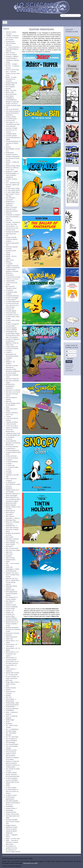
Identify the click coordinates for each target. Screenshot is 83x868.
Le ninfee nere (10, 465)
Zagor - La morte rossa (13, 839)
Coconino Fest (10, 121)
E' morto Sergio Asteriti (13, 190)
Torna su (78, 866)
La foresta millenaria (12, 447)
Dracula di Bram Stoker (13, 166)
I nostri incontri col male (13, 277)
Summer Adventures (12, 709)
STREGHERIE (10, 707)
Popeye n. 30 (10, 611)
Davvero (8, 147)
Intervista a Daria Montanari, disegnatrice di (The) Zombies (13, 371)
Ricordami (70, 359)
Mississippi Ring (11, 520)
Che (7, 107)
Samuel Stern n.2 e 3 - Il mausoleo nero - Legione (13, 654)
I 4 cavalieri (9, 264)
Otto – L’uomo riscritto (12, 563)
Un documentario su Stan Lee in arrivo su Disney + (12, 791)
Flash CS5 (9, 220)
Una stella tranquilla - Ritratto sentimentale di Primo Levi (13, 803)
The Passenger (10, 742)
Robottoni (9, 635)
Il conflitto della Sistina (13, 301)
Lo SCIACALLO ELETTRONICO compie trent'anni (13, 484)
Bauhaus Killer (10, 85)
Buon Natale (10, 96)
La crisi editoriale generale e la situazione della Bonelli (13, 443)
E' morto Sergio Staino (13, 192)
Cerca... (60, 14)
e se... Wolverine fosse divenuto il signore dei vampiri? (13, 185)
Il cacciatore (9, 290)
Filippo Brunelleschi (12, 211)
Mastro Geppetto (11, 505)
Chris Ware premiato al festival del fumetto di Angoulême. (13, 113)
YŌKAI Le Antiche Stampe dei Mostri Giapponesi (11, 831)
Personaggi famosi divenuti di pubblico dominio (12, 594)
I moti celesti (10, 275)
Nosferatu (9, 556)
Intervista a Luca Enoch (13, 392)
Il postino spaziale (11, 328)
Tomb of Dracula (11, 752)
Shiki (7, 686)
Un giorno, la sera (11, 795)
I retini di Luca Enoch (12, 279)
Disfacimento (10, 153)
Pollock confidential (12, 607)
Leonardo (9, 471)
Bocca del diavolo (11, 94)
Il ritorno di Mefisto (11, 330)
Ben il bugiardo (10, 87)
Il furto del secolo (11, 313)
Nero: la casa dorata (12, 548)
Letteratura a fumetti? (12, 475)
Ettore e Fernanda (11, 207)
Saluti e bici (9, 639)
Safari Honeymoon (11, 637)
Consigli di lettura (11, 134)
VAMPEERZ (10, 806)
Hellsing (8, 262)
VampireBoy (9, 810)
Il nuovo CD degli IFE (12, 324)
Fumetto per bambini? (12, 232)
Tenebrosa (9, 724)
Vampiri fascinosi (11, 812)
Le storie (8, 469)
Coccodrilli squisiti (11, 119)
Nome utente (68, 351)
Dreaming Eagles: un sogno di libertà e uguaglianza (12, 175)
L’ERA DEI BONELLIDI (13, 435)
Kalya (8, 407)
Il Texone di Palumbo (12, 349)
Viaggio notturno (11, 825)
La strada (9, 464)
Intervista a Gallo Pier (12, 379)
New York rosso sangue (13, 550)
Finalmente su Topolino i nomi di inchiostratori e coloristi (13, 217)
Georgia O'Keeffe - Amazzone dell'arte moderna (12, 239)
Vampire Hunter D (11, 808)
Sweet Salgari (10, 720)
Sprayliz (8, 695)
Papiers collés (10, 590)
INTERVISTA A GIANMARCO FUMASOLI (10, 386)
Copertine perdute (11, 136)
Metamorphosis (10, 511)
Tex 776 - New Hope (12, 737)
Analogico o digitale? (12, 56)
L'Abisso (8, 416)
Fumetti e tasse (10, 230)
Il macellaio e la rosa (12, 315)
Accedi (69, 362)
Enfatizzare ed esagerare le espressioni (10, 203)
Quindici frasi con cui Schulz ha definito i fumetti (12, 624)
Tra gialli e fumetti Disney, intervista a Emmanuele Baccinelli (13, 774)
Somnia (8, 690)
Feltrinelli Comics (11, 209)
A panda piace (10, 41)
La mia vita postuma (12, 458)
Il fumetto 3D (10, 309)
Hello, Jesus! (10, 260)
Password (68, 354)
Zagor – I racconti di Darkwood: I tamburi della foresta (12, 842)
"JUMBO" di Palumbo (12, 36)
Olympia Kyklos (11, 560)
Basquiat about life (11, 83)
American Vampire (11, 55)
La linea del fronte (11, 456)
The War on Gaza (11, 750)
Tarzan (8, 722)
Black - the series (11, 90)
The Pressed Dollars (12, 744)
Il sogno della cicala (12, 347)
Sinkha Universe (11, 688)
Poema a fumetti (11, 605)
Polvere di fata (10, 609)
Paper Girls (9, 567)
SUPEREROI (10, 710)
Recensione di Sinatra (12, 633)
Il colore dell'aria (11, 300)
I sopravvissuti (10, 281)
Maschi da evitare (11, 503)
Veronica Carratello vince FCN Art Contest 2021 (13, 822)
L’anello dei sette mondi (13, 433)
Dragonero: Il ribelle (12, 171)
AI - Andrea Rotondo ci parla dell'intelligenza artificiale (13, 49)
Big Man (8, 89)
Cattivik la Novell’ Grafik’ (13, 105)
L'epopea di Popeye (12, 422)
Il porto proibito (10, 326)
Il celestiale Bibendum (12, 296)
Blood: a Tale (10, 92)
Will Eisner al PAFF (12, 827)
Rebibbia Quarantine (12, 627)
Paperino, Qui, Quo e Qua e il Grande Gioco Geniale (13, 575)
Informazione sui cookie (30, 863)
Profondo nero (10, 614)
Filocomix (9, 213)
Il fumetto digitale (11, 311)
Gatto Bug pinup (11, 234)
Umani (8, 786)
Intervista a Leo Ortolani (13, 390)
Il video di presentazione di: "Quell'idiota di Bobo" (12, 354)
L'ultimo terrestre (11, 424)
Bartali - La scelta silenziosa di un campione (11, 79)
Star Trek (9, 697)
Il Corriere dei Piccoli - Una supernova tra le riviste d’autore (12, 305)
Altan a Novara (10, 53)
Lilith (7, 477)
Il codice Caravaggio (12, 298)
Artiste (8, 62)
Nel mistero (9, 546)
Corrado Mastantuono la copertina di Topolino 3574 (13, 143)
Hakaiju (8, 254)
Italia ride (9, 401)
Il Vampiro (9, 350)
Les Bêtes (9, 473)
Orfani (8, 562)
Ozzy (7, 565)
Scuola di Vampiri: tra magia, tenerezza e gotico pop (12, 678)
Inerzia (8, 360)
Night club (9, 552)
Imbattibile (9, 358)
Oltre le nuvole (10, 558)
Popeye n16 (9, 612)
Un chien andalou (11, 788)
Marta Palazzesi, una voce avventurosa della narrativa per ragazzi (13, 499)
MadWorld (9, 488)
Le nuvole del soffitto (12, 467)
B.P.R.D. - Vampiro (11, 64)
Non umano (9, 554)
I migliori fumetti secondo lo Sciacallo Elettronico (12, 271)
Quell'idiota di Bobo (12, 620)
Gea (7, 236)
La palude (9, 460)
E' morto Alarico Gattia (13, 188)
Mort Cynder (10, 537)
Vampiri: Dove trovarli (12, 814)
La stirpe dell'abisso (12, 462)
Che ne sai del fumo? (12, 109)
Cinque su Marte (11, 117)
